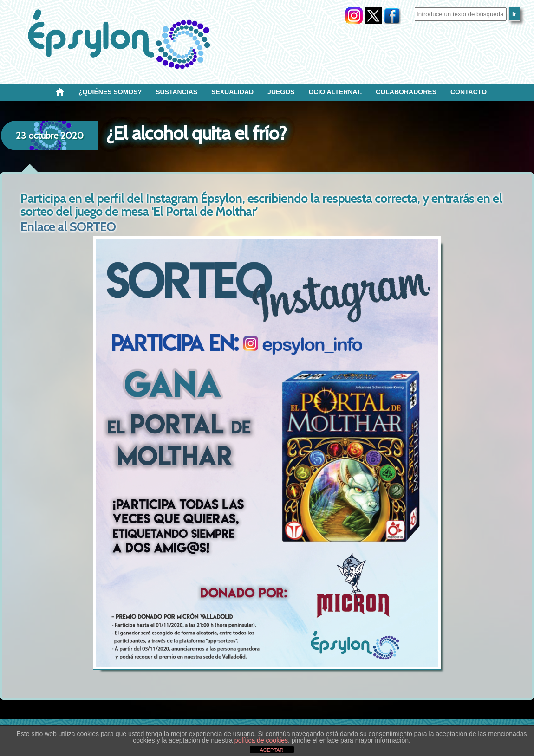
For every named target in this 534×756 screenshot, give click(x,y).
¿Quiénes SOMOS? (110, 92)
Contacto (469, 92)
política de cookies (261, 740)
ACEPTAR (271, 750)
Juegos (281, 92)
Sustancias (176, 92)
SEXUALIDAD (232, 92)
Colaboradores (406, 92)
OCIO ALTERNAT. (335, 92)
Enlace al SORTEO (68, 227)
